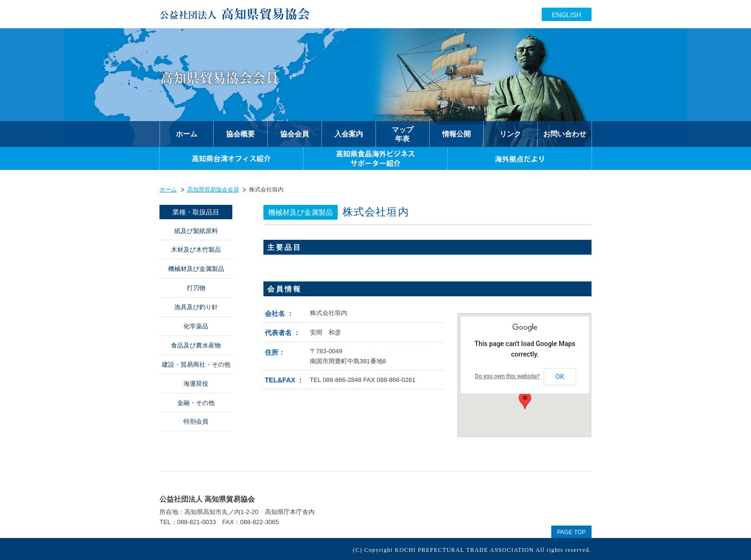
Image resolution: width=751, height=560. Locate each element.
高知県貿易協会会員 (213, 190)
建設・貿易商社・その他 (196, 364)
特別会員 (196, 421)
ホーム (168, 190)
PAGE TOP (571, 532)
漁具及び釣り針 (196, 307)
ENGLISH (566, 15)
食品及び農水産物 (196, 345)
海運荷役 (196, 384)
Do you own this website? (508, 376)
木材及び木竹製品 (196, 250)
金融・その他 (196, 403)
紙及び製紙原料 (196, 231)
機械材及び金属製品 (196, 269)
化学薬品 (196, 326)
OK (560, 377)
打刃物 (196, 288)
